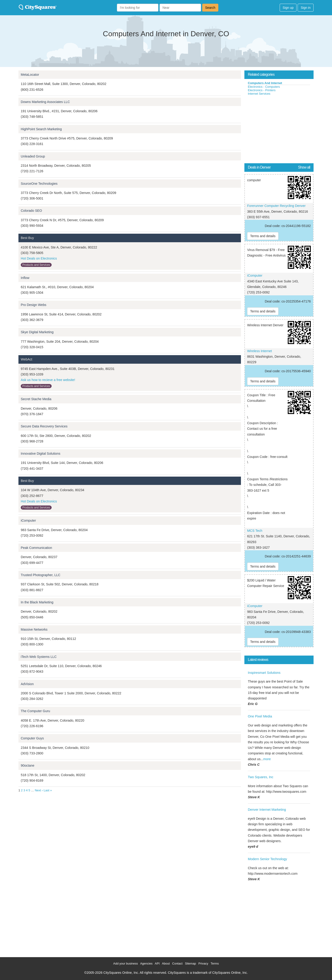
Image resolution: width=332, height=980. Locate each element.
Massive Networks (34, 629)
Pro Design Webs (34, 305)
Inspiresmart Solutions (264, 673)
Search (210, 8)
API (157, 963)
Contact (177, 963)
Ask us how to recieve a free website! (48, 380)
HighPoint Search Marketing (41, 129)
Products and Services (36, 265)
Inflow (25, 278)
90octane (28, 765)
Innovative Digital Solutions (41, 454)
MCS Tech (255, 531)
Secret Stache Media (36, 399)
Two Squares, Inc (261, 777)
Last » (48, 790)
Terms (215, 963)
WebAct (27, 359)
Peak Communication (36, 548)
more (267, 759)
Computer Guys (32, 738)
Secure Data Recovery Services (44, 426)
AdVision (27, 684)
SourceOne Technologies (39, 184)
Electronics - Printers (262, 90)
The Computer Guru (35, 711)
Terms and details (263, 236)
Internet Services (259, 94)
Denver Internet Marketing (267, 810)
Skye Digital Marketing (37, 332)
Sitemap (190, 963)
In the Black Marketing (37, 602)
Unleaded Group (33, 156)
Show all (304, 167)
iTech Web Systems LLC (39, 657)
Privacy (203, 963)
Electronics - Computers (264, 87)
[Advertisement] (279, 130)
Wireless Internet (259, 351)
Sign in (306, 8)
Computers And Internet (265, 83)
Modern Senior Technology (267, 859)
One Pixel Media (260, 716)
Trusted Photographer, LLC (41, 575)
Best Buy (27, 238)
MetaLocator (30, 75)
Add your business (126, 963)
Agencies (146, 963)
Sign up (288, 8)
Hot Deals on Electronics (39, 258)
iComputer (28, 520)
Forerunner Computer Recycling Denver (276, 206)
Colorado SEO (31, 211)
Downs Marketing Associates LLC (45, 102)
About (166, 963)
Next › (39, 790)
